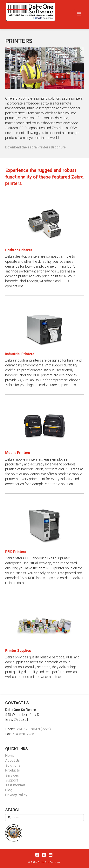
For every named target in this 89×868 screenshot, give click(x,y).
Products (13, 770)
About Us (12, 760)
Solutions (13, 765)
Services (12, 775)
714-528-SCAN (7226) (34, 729)
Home (10, 756)
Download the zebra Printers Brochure (35, 147)
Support (12, 780)
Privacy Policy (16, 795)
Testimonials (15, 785)
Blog (9, 790)
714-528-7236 (23, 734)
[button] (79, 14)
